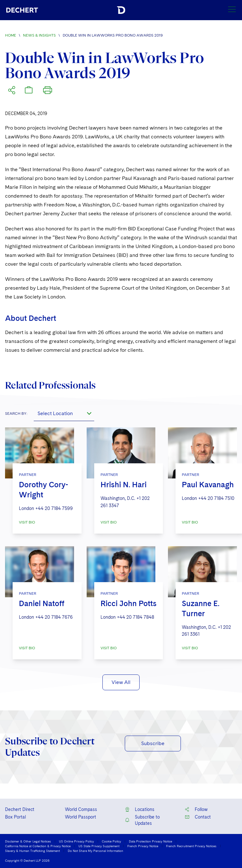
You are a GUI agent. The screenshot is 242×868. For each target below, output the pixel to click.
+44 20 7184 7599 (54, 508)
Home (11, 35)
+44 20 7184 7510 (216, 498)
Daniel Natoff (42, 603)
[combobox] (64, 414)
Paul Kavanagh (208, 485)
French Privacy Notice (143, 846)
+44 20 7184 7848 (135, 617)
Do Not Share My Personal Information (95, 851)
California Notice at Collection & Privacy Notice (38, 846)
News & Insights (39, 35)
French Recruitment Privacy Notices (191, 846)
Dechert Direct (20, 809)
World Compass (81, 809)
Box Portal (15, 817)
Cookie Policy (111, 841)
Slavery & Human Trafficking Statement (32, 851)
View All (121, 682)
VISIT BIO (27, 522)
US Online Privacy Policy (76, 841)
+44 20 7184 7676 (54, 617)
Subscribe (153, 743)
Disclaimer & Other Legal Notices (28, 841)
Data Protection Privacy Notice (150, 841)
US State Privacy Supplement (99, 846)
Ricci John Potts (129, 603)
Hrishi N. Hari (124, 485)
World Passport (81, 817)
